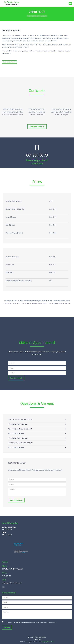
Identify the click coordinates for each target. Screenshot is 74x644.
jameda (24, 553)
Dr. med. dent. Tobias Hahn (19, 544)
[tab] (37, 420)
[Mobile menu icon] (70, 3)
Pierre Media (51, 642)
